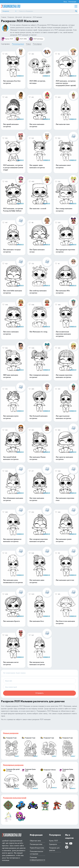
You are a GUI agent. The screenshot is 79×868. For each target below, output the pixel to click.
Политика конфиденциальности (37, 860)
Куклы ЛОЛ (7, 39)
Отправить (39, 695)
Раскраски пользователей (15, 799)
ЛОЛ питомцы (36, 39)
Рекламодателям (36, 846)
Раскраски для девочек (54, 851)
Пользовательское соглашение (36, 854)
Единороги (53, 846)
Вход (65, 2)
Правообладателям (37, 849)
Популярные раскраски (13, 767)
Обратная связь (35, 842)
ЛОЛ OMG (21, 39)
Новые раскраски (11, 735)
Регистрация (72, 2)
